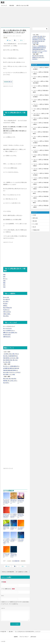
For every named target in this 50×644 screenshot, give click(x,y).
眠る (4, 360)
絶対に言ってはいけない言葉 (22, 5)
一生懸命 (11, 366)
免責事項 (16, 636)
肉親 (17, 358)
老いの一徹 (6, 297)
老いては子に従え (8, 328)
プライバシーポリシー (24, 636)
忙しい (7, 366)
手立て (19, 372)
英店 (3, 2)
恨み (13, 379)
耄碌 (4, 283)
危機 (6, 368)
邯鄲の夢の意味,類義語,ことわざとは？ (6, 528)
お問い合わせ (33, 636)
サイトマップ (4, 5)
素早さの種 (35, 218)
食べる (10, 358)
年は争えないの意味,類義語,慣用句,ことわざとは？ (9, 571)
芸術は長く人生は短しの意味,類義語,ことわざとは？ (6, 555)
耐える (16, 370)
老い (8, 354)
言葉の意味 (12, 5)
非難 (7, 374)
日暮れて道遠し (7, 314)
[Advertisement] (25, 17)
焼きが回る (6, 316)
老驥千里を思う (7, 337)
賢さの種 (5, 38)
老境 (4, 275)
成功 (12, 370)
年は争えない (6, 310)
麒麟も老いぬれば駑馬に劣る (10, 333)
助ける (5, 372)
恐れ (15, 379)
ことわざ (9, 560)
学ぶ (4, 362)
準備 (4, 370)
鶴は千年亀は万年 (8, 308)
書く (14, 354)
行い (18, 366)
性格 (4, 358)
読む (7, 362)
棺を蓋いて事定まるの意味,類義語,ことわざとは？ (21, 540)
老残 (4, 281)
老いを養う (6, 301)
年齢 (7, 360)
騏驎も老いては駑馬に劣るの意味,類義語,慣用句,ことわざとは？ (6, 516)
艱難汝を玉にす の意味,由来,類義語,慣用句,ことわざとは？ (13, 555)
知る (17, 356)
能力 (9, 360)
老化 (4, 285)
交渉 (13, 368)
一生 (4, 354)
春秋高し (5, 306)
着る (4, 356)
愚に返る (5, 304)
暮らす (7, 356)
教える (11, 354)
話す (17, 360)
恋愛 (9, 362)
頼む (8, 372)
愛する (5, 379)
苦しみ (10, 381)
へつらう (10, 374)
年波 (4, 287)
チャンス (15, 372)
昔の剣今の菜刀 (7, 335)
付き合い (14, 358)
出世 (18, 368)
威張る (15, 366)
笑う (8, 383)
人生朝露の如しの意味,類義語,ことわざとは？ (14, 540)
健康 (13, 356)
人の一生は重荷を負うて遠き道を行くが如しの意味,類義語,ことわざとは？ (6, 541)
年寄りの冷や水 (7, 312)
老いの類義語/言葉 (16, 560)
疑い (10, 379)
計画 (8, 368)
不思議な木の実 (36, 230)
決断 (11, 368)
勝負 (9, 370)
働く (14, 360)
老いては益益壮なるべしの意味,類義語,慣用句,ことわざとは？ (14, 516)
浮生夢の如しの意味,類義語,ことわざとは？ (14, 528)
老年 (4, 277)
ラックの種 (35, 224)
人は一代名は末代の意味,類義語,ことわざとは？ (21, 528)
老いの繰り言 (6, 299)
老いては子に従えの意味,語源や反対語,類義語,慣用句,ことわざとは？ (6, 502)
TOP (4, 631)
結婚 (10, 356)
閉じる (10, 82)
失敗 (16, 368)
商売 (7, 370)
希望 (4, 381)
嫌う (7, 381)
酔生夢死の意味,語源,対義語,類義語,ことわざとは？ (21, 516)
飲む (12, 360)
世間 (7, 358)
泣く (16, 381)
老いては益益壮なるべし (9, 331)
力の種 (34, 215)
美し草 (34, 227)
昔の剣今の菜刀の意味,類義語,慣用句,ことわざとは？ (21, 502)
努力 (4, 374)
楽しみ (13, 381)
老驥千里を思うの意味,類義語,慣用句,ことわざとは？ (14, 502)
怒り (8, 379)
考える (17, 354)
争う (4, 366)
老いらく (5, 279)
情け (4, 383)
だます (11, 372)
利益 (14, 374)
